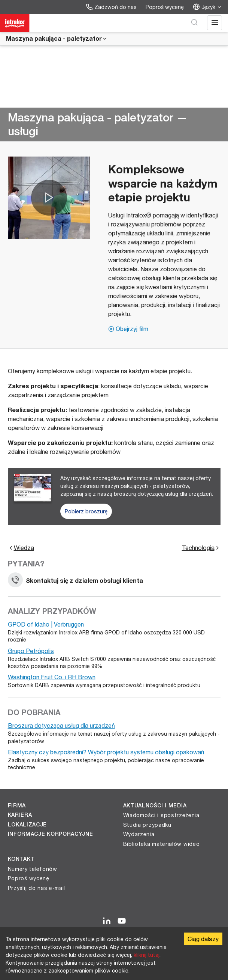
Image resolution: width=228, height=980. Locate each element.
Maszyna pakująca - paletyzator (57, 38)
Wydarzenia (139, 834)
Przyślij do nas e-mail (37, 888)
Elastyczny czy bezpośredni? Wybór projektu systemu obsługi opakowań (106, 752)
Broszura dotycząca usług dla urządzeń (61, 725)
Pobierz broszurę (86, 511)
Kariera (20, 815)
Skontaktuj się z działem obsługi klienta (76, 580)
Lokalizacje (28, 825)
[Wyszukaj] (194, 23)
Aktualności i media (155, 806)
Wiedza (21, 548)
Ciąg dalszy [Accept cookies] (203, 939)
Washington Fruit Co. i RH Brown (52, 677)
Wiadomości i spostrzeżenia (161, 815)
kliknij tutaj (147, 955)
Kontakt (21, 859)
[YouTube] (122, 921)
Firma (17, 806)
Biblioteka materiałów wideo (162, 844)
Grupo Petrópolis (31, 651)
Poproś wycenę (165, 7)
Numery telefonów (33, 869)
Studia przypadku (147, 825)
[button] (49, 198)
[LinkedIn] (107, 921)
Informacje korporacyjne (51, 834)
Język (207, 7)
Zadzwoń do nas (111, 7)
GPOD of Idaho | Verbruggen (46, 624)
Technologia (201, 548)
